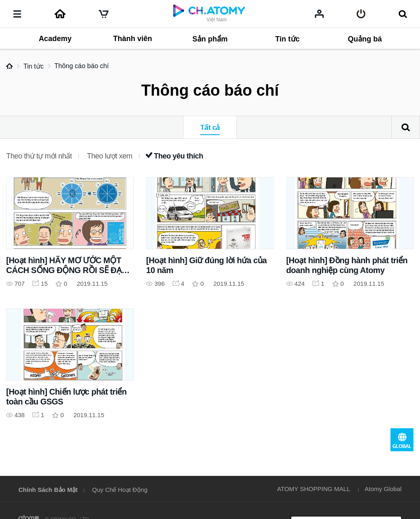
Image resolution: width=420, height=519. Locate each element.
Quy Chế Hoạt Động (120, 490)
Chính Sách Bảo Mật (48, 490)
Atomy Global (383, 489)
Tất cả (210, 127)
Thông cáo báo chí (82, 66)
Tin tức (34, 66)
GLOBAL (402, 440)
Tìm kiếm (406, 127)
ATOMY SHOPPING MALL (313, 489)
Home (9, 66)
